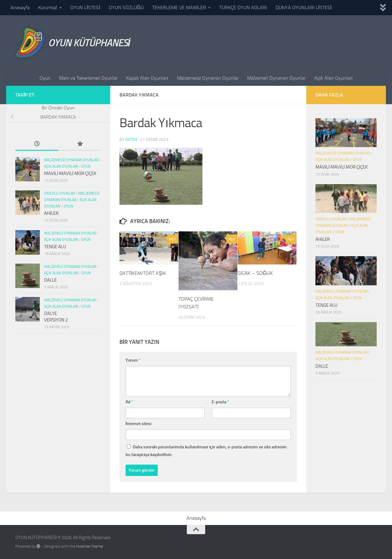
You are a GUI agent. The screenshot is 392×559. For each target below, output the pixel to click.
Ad (129, 402)
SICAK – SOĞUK (255, 273)
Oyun (45, 78)
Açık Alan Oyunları (334, 78)
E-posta (220, 402)
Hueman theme (90, 546)
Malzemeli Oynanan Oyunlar (276, 78)
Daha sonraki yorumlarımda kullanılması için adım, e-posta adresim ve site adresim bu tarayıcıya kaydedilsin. (206, 451)
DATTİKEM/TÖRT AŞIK (144, 273)
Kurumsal (48, 8)
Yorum (133, 360)
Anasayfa (20, 8)
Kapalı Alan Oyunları (147, 78)
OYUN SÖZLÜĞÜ (126, 8)
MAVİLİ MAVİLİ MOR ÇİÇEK (70, 173)
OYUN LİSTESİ (85, 8)
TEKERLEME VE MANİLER (179, 8)
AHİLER (51, 213)
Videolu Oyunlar (59, 193)
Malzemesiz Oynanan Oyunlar (208, 78)
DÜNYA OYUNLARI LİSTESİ (304, 8)
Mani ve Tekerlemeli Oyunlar (88, 78)
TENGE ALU (55, 247)
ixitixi (132, 139)
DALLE (50, 280)
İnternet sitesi (138, 423)
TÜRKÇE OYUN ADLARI (243, 8)
